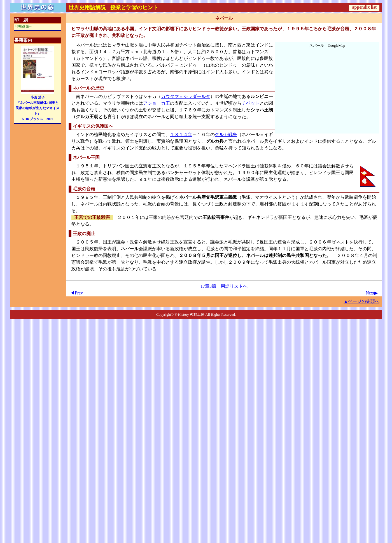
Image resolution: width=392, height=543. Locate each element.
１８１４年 (181, 134)
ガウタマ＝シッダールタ (186, 96)
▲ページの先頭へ (361, 301)
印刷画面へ (24, 26)
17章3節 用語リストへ (224, 286)
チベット (251, 103)
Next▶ (372, 293)
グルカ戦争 (226, 134)
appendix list (364, 7)
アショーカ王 (157, 103)
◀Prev (77, 293)
